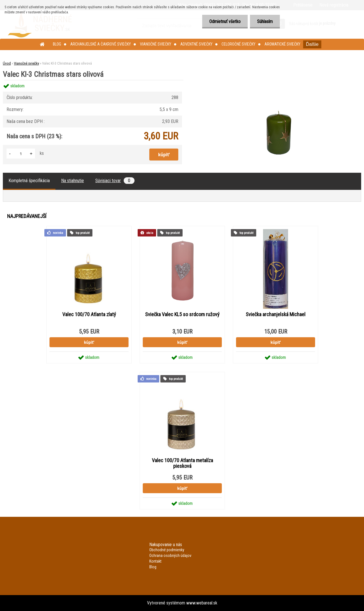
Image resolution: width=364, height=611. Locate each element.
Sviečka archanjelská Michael (276, 314)
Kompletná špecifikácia (29, 181)
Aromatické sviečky (282, 44)
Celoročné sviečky (238, 44)
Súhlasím (265, 21)
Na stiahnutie (73, 181)
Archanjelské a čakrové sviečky (101, 44)
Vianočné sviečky (156, 44)
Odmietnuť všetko (225, 21)
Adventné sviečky (196, 44)
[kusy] (21, 154)
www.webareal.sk (202, 603)
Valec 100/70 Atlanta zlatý (89, 314)
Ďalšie (312, 44)
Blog (57, 44)
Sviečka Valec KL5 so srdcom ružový (182, 314)
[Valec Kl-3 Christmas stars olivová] (278, 80)
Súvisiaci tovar (115, 181)
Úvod (7, 63)
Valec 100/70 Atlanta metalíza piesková (182, 463)
